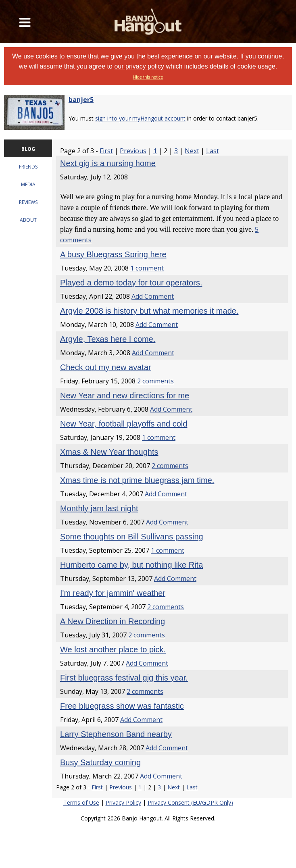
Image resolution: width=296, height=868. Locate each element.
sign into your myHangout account (140, 118)
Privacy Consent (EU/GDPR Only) (190, 802)
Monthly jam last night (99, 508)
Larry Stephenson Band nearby (116, 734)
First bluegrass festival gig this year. (124, 678)
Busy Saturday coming (100, 762)
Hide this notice (148, 77)
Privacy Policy (123, 802)
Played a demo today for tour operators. (131, 283)
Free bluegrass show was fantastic (122, 706)
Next (192, 151)
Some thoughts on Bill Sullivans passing (132, 537)
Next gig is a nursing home (108, 163)
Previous (133, 151)
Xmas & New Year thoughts (109, 452)
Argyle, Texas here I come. (108, 339)
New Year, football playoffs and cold (124, 424)
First (106, 151)
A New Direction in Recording (113, 621)
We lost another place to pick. (113, 649)
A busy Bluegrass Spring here (113, 254)
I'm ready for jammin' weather (113, 593)
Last (213, 151)
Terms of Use (81, 802)
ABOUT (28, 220)
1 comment (147, 268)
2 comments (155, 381)
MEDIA (28, 184)
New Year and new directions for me (125, 395)
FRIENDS (28, 167)
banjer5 (81, 100)
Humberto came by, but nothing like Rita (131, 565)
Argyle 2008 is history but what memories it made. (149, 311)
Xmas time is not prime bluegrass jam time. (137, 480)
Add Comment (153, 296)
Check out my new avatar (106, 367)
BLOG (28, 149)
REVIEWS (28, 202)
